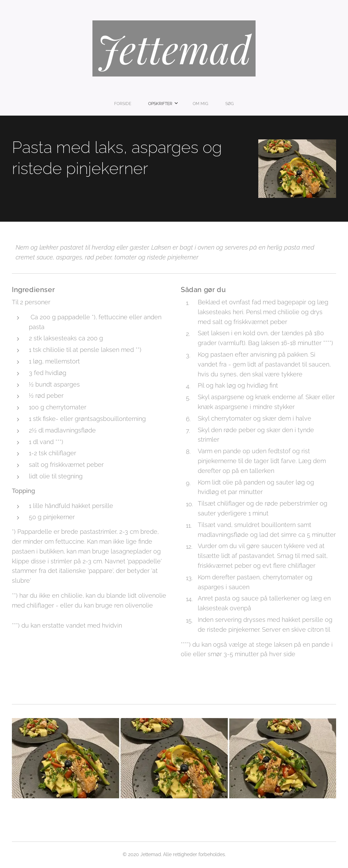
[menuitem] (151, 104)
